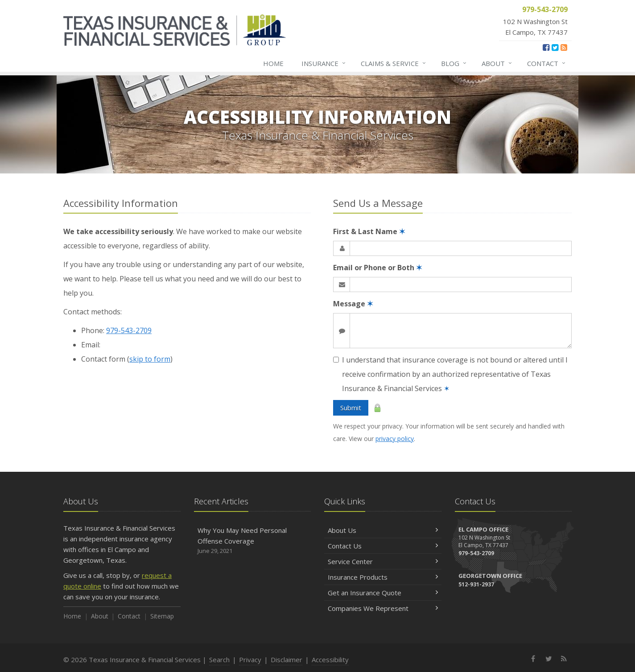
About (497, 63)
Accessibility (330, 660)
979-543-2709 (129, 330)
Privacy (250, 660)
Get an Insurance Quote (383, 593)
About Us (383, 530)
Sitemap (162, 616)
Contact (547, 63)
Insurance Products (383, 577)
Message (353, 304)
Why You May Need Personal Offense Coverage (253, 541)
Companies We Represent (383, 608)
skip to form (150, 359)
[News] (564, 47)
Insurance (324, 63)
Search (219, 660)
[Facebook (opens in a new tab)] (546, 47)
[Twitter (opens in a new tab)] (555, 47)
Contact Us (383, 546)
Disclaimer (287, 660)
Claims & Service (394, 63)
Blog (454, 63)
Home (273, 63)
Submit (351, 408)
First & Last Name (369, 231)
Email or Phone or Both (377, 268)
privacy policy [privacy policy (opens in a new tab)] (395, 439)
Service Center (383, 561)
